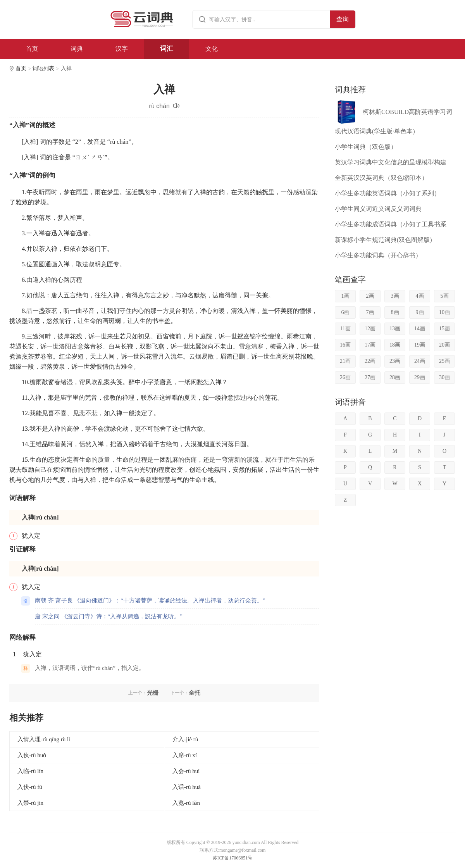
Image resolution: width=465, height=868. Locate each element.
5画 (445, 296)
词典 (77, 49)
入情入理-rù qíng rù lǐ (44, 739)
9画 (420, 312)
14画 (420, 329)
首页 (32, 49)
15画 (444, 329)
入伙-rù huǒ (32, 755)
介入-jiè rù (185, 739)
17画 (370, 345)
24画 (420, 361)
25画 (444, 361)
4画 (420, 296)
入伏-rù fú (30, 787)
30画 (444, 377)
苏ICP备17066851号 (233, 858)
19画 (420, 345)
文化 (212, 49)
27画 (370, 377)
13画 (395, 329)
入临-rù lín (30, 771)
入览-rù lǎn (186, 803)
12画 (370, 329)
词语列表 (43, 68)
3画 (395, 296)
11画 (345, 329)
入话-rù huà (187, 787)
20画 (444, 345)
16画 (345, 345)
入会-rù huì (186, 771)
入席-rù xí (185, 755)
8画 (395, 312)
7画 (370, 312)
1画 (345, 296)
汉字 (122, 49)
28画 (395, 377)
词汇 (167, 49)
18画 (395, 345)
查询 (343, 19)
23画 (395, 361)
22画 (370, 361)
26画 (345, 377)
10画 (444, 312)
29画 (420, 377)
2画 (370, 296)
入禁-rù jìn (30, 803)
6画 (345, 312)
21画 (345, 361)
